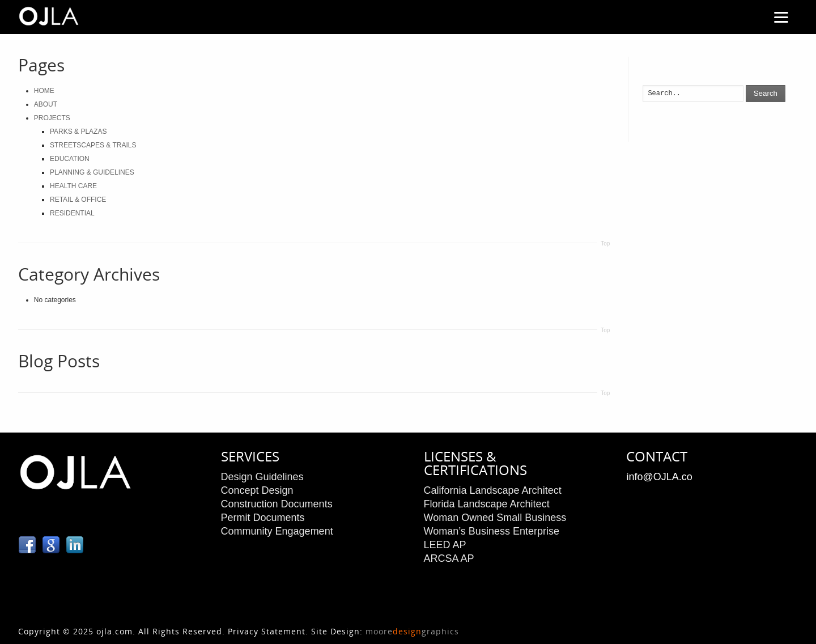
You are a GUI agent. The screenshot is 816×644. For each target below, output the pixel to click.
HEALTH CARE (73, 186)
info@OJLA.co (659, 477)
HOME (44, 91)
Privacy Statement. (268, 631)
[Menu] (781, 17)
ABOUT (46, 104)
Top (605, 243)
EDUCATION (70, 159)
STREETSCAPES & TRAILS (93, 145)
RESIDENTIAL (72, 213)
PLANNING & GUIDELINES (92, 172)
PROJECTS (52, 118)
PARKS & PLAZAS (78, 132)
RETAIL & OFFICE (78, 200)
